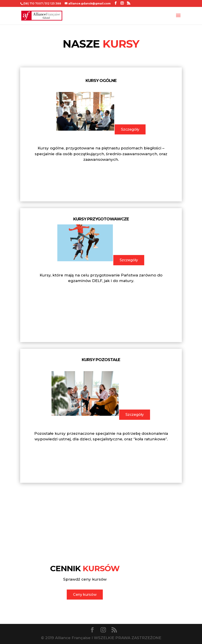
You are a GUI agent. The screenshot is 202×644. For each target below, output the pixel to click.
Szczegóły (130, 129)
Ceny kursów (85, 595)
